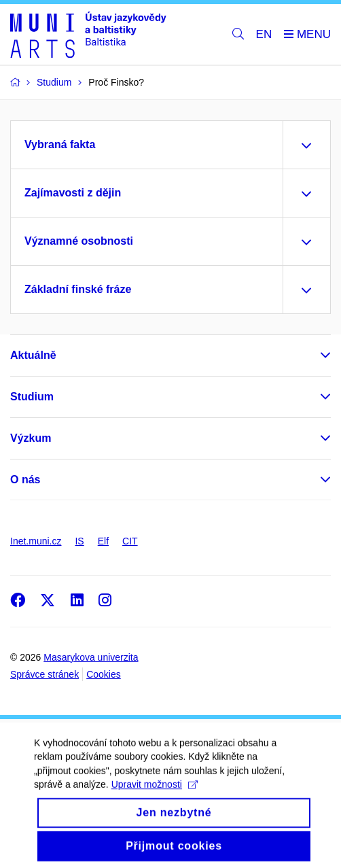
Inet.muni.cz (36, 541)
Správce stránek (44, 674)
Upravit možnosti (155, 793)
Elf (103, 541)
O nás (25, 480)
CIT (130, 541)
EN (264, 34)
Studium (32, 397)
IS (79, 541)
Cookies (104, 674)
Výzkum (31, 438)
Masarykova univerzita (91, 657)
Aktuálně (33, 355)
